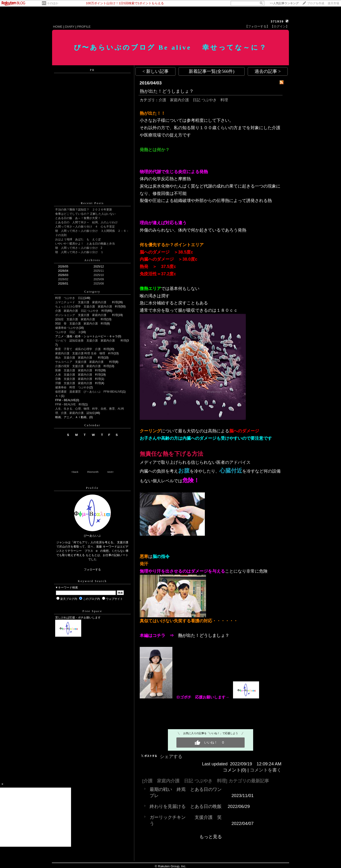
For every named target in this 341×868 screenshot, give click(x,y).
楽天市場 (333, 3)
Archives (92, 260)
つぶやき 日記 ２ (68, 332)
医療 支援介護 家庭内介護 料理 (78, 370)
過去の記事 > (268, 71)
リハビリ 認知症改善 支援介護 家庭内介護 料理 (91, 341)
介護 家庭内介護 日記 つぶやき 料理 (81, 311)
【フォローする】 (257, 26)
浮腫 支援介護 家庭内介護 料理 (78, 383)
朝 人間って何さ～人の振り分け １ (79, 252)
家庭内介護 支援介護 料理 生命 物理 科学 (84, 353)
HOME (58, 27)
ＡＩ (58, 396)
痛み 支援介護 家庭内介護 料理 (79, 358)
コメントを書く (266, 770)
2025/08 (99, 284)
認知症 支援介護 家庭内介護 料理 (81, 319)
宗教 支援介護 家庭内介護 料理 (78, 379)
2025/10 (99, 275)
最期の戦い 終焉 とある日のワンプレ (186, 792)
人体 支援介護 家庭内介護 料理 (78, 375)
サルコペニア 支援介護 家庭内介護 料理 (85, 362)
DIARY (70, 27)
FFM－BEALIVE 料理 (70, 404)
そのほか (53, 3)
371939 (277, 21)
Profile (92, 488)
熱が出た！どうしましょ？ (167, 91)
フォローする (92, 570)
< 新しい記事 (156, 71)
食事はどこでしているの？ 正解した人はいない (85, 214)
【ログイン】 (280, 26)
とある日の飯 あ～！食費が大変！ (78, 218)
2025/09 (99, 279)
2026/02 (63, 279)
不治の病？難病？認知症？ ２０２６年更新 (84, 210)
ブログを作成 (316, 3)
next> (110, 472)
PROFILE (84, 27)
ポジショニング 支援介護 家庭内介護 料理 (86, 315)
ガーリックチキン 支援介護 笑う (186, 820)
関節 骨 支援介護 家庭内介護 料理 (81, 324)
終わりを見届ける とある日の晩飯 (186, 806)
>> (284, 3)
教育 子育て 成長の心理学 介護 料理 (82, 349)
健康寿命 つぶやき (67, 328)
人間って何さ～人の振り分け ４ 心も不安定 (85, 227)
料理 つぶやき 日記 (69, 298)
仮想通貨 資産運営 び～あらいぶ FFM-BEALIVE (89, 392)
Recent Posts (92, 203)
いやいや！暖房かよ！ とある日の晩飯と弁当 (85, 244)
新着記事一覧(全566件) (211, 71)
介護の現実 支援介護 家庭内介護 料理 (82, 366)
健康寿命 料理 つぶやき (72, 387)
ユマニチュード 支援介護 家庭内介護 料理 (86, 302)
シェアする (171, 756)
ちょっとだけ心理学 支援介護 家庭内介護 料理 (88, 307)
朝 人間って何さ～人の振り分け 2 (79, 248)
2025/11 (99, 271)
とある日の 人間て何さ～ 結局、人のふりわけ (86, 222)
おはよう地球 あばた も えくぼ (78, 239)
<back (75, 472)
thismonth (93, 472)
